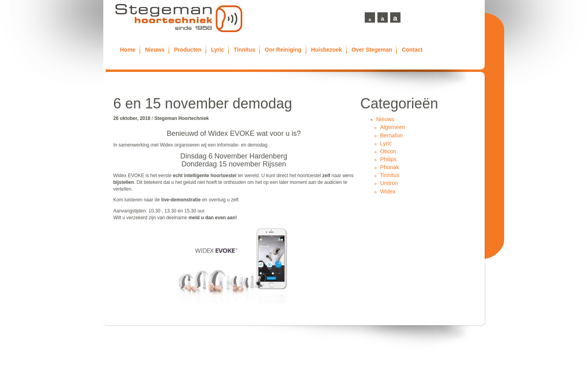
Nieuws (155, 50)
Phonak (390, 167)
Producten (188, 50)
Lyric (218, 50)
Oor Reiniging (283, 50)
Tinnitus (244, 50)
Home (128, 50)
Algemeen (393, 127)
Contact (412, 50)
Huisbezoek (327, 50)
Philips (388, 159)
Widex (388, 191)
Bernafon (392, 135)
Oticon (388, 151)
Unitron (389, 183)
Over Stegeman (372, 50)
